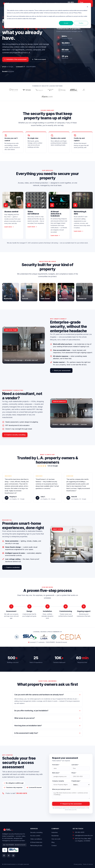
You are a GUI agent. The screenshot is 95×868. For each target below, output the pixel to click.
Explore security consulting (15, 435)
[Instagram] (4, 856)
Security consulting (36, 832)
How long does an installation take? (47, 726)
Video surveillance (36, 839)
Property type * (76, 781)
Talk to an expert (39, 59)
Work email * (56, 773)
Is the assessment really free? (47, 733)
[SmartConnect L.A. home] (14, 830)
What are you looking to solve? (61, 789)
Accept (66, 23)
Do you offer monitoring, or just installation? (47, 711)
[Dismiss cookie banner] (87, 7)
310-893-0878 (22, 793)
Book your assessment (61, 370)
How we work (56, 839)
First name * (56, 765)
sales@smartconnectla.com (84, 835)
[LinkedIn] (13, 856)
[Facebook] (9, 856)
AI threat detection (36, 842)
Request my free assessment (71, 804)
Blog (53, 842)
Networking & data (36, 846)
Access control (35, 836)
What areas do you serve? (47, 718)
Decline (81, 23)
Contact (54, 846)
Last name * (75, 765)
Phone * (74, 773)
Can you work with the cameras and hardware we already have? (47, 695)
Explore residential (12, 567)
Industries (55, 832)
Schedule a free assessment (15, 59)
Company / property (58, 781)
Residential (55, 836)
